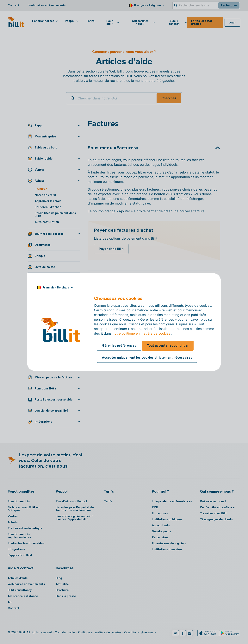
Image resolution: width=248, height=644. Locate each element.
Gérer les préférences (119, 346)
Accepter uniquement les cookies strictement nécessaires (147, 358)
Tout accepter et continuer (168, 346)
